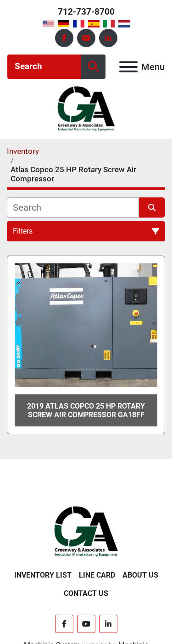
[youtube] (86, 38)
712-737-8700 (86, 12)
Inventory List (43, 575)
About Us (140, 575)
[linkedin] (108, 38)
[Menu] (128, 67)
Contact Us (86, 593)
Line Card (97, 575)
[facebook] (64, 38)
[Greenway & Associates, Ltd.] (86, 531)
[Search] (44, 67)
